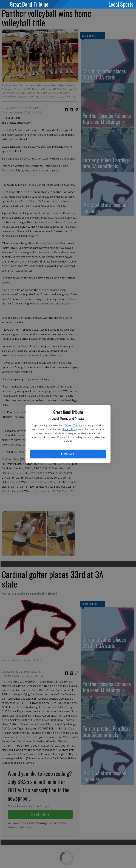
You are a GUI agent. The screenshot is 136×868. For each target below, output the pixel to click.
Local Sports (121, 4)
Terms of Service (73, 425)
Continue (68, 454)
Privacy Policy (70, 429)
